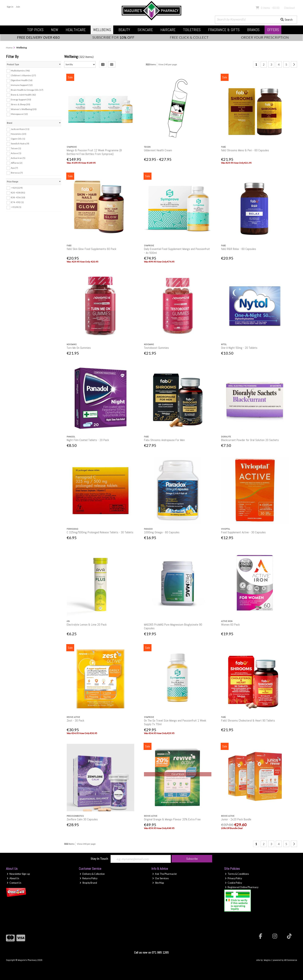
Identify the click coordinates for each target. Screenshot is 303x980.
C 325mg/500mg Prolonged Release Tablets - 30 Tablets (100, 532)
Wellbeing (102, 30)
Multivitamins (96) (20, 70)
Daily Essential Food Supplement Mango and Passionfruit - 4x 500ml (177, 251)
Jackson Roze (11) (20, 129)
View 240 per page (168, 64)
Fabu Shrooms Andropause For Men (164, 440)
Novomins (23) (19, 134)
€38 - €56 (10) (18, 197)
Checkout (289, 8)
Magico (267, 960)
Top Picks (35, 30)
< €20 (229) (17, 188)
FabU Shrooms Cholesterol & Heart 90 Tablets (248, 720)
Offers (273, 30)
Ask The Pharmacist (164, 874)
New (55, 30)
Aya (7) (14, 168)
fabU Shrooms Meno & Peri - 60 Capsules (245, 150)
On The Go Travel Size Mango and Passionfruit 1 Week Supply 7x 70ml (175, 722)
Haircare (168, 30)
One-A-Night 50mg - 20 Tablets (239, 348)
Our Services (160, 878)
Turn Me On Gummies (79, 348)
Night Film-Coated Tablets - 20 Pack (88, 440)
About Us (13, 878)
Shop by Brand (88, 883)
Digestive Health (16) (22, 80)
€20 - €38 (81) (18, 193)
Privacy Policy (233, 878)
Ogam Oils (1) (18, 139)
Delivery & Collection (92, 874)
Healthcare (76, 30)
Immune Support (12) (22, 85)
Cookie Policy (233, 883)
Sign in (10, 7)
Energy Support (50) (21, 100)
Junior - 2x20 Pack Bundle (236, 819)
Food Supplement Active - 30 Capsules (243, 532)
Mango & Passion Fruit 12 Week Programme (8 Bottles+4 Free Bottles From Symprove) (94, 152)
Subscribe (192, 859)
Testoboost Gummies (156, 348)
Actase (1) (16, 153)
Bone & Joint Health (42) (23, 95)
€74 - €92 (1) (17, 202)
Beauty (124, 30)
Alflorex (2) (17, 163)
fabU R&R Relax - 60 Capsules (239, 249)
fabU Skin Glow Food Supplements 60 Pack (91, 249)
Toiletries (192, 30)
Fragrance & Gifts (224, 30)
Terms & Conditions (237, 874)
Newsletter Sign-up (18, 874)
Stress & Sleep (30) (20, 104)
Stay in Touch (99, 858)
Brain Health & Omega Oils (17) (27, 90)
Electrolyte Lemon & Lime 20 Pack (87, 625)
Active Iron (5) (18, 158)
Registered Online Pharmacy (242, 887)
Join (18, 7)
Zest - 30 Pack (75, 720)
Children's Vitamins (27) (23, 75)
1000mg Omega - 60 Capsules (162, 532)
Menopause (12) (19, 114)
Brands (253, 30)
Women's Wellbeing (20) (24, 109)
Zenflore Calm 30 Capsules (82, 819)
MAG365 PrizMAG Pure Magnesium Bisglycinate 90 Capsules (173, 626)
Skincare (145, 30)
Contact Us (14, 883)
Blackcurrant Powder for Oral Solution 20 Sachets (250, 440)
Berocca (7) (17, 172)
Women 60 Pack (230, 625)
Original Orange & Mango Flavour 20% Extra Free (172, 819)
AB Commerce (291, 960)
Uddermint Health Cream (158, 150)
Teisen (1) (16, 148)
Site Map (158, 883)
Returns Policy (89, 878)
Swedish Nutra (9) (20, 144)
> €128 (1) (16, 207)
